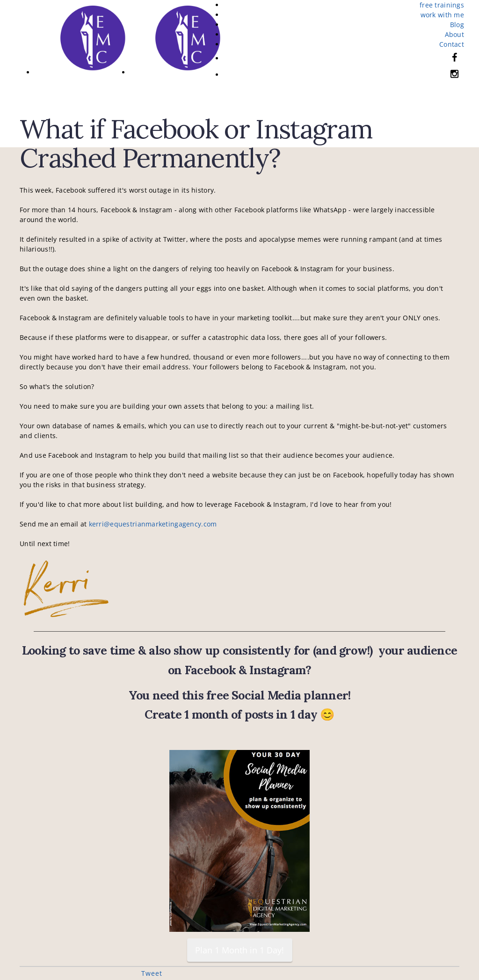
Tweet (152, 973)
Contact (452, 44)
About (454, 34)
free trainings (442, 5)
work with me (442, 15)
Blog (457, 25)
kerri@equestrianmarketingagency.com (153, 524)
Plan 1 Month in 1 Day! (239, 950)
